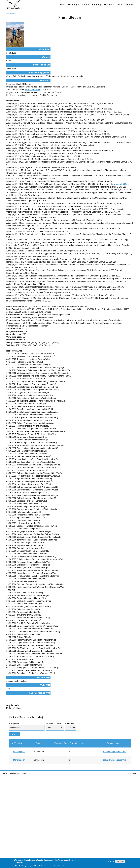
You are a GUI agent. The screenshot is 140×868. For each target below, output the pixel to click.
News (62, 5)
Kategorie (70, 808)
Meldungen (74, 5)
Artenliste (109, 5)
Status (39, 828)
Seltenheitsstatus (53, 808)
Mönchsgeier (19, 836)
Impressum (14, 858)
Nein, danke (120, 862)
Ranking (97, 5)
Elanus (129, 5)
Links (24, 858)
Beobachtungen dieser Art (114, 836)
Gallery (86, 5)
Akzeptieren (110, 862)
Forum (120, 5)
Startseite (11, 14)
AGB (5, 858)
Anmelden (132, 858)
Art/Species (14, 808)
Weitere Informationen (65, 867)
